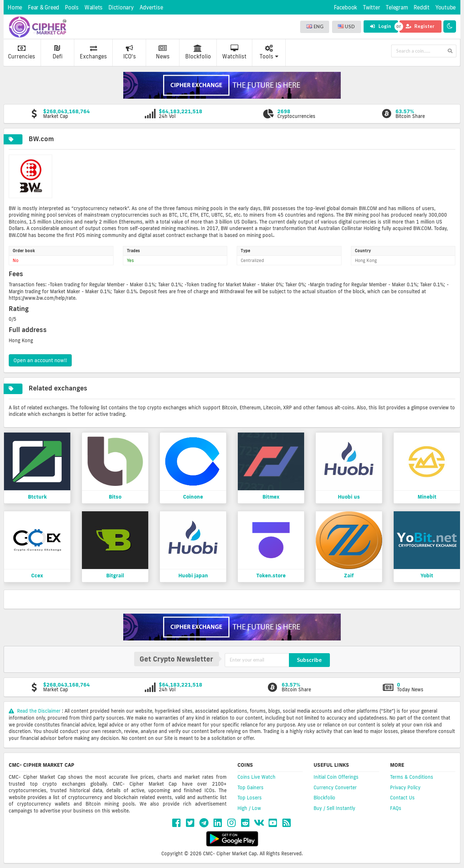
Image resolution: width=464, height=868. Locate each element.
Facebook (345, 7)
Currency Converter (335, 787)
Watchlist (234, 52)
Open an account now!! (40, 360)
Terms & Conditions (412, 777)
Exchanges (93, 52)
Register (420, 26)
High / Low (249, 808)
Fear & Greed (43, 7)
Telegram (397, 7)
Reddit (422, 7)
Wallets (94, 7)
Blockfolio (198, 52)
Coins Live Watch (256, 777)
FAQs (396, 808)
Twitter (371, 7)
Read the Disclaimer (35, 711)
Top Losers (250, 798)
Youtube (446, 7)
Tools (269, 52)
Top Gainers (250, 787)
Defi (57, 52)
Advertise (151, 7)
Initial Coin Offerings (336, 777)
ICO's (130, 52)
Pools (72, 7)
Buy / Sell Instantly (334, 808)
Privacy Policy (405, 787)
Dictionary (121, 7)
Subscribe (309, 660)
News (163, 52)
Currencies (22, 52)
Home (15, 7)
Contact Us (402, 798)
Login (380, 26)
